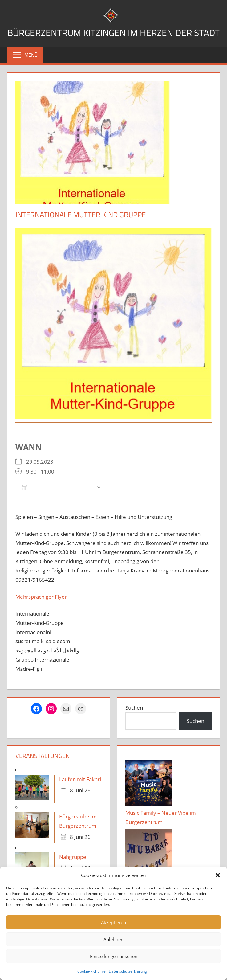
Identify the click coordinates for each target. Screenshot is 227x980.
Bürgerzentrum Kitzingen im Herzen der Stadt (114, 40)
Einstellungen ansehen (114, 956)
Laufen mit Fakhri (80, 795)
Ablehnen (113, 939)
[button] (218, 875)
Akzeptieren (113, 922)
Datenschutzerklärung (128, 971)
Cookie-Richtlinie (91, 971)
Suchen (134, 723)
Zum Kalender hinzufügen (57, 503)
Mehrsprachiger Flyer (41, 612)
